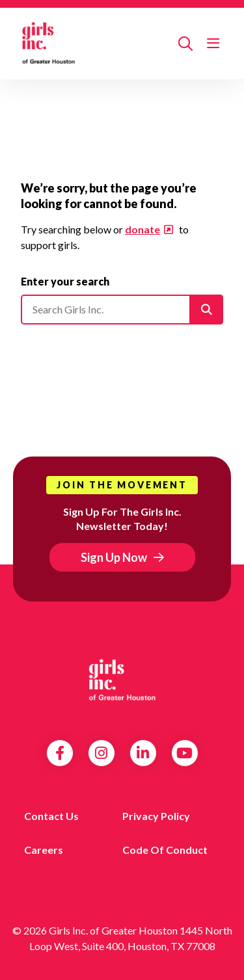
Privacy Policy (156, 816)
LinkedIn (143, 753)
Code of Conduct (165, 850)
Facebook (60, 753)
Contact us (51, 816)
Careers (44, 850)
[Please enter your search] (122, 310)
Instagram (101, 753)
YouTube (184, 753)
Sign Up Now (114, 557)
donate (142, 229)
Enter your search (65, 281)
